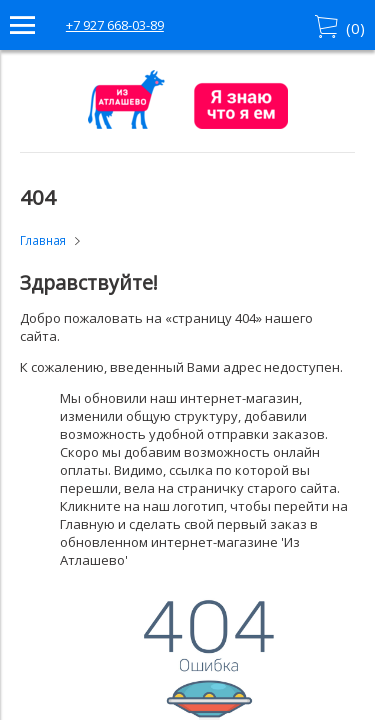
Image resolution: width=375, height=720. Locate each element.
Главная (43, 240)
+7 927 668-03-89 (115, 25)
